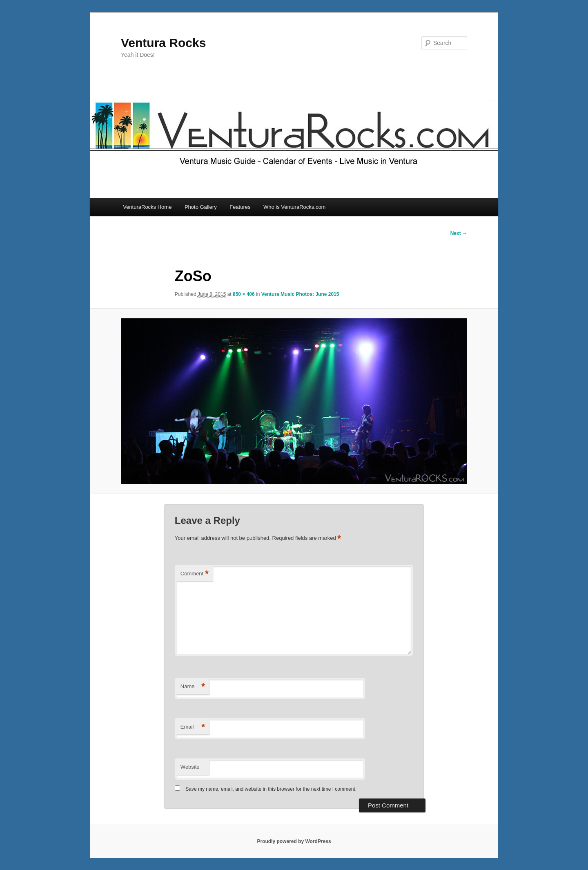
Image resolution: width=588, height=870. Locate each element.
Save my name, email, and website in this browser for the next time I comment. (271, 789)
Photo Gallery (201, 207)
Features (240, 207)
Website (190, 767)
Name (193, 687)
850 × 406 (244, 294)
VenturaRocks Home (147, 207)
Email (193, 727)
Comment (195, 574)
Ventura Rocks (163, 43)
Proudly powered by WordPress (294, 841)
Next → (459, 233)
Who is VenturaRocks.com (294, 207)
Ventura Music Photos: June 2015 (300, 294)
